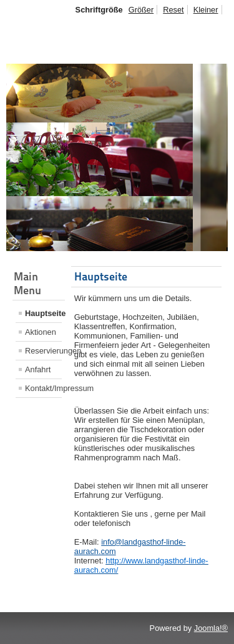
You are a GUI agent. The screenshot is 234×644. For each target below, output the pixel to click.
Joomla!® (211, 628)
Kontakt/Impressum (43, 388)
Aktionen (41, 332)
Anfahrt (38, 369)
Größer (141, 10)
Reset (173, 10)
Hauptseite (43, 313)
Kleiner (206, 10)
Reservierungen (43, 351)
